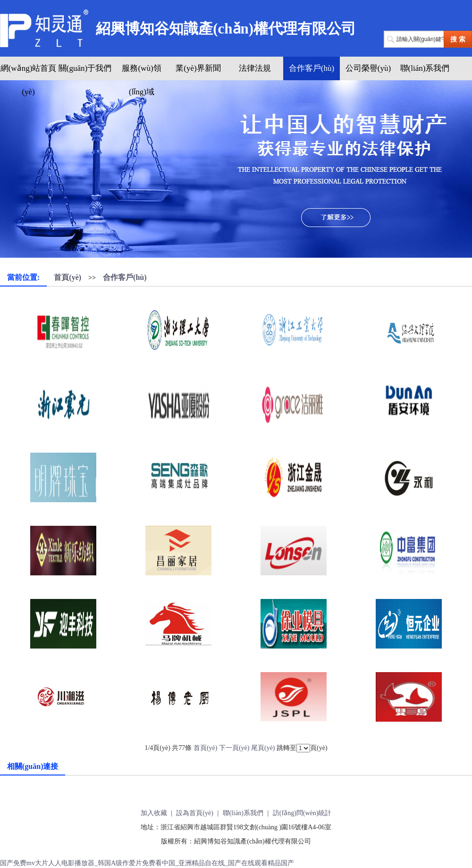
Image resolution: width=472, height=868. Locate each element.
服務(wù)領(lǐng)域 (141, 80)
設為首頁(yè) (195, 813)
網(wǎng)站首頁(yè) (29, 80)
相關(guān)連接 (33, 766)
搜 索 (458, 39)
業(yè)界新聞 (198, 68)
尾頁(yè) (263, 748)
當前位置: (23, 277)
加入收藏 (154, 813)
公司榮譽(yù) (368, 68)
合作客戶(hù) (312, 68)
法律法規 (255, 68)
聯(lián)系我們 (425, 68)
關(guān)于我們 (85, 68)
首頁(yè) (67, 277)
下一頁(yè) (234, 748)
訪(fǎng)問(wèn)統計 (302, 813)
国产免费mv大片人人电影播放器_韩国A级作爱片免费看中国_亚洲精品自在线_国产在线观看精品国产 (147, 863)
